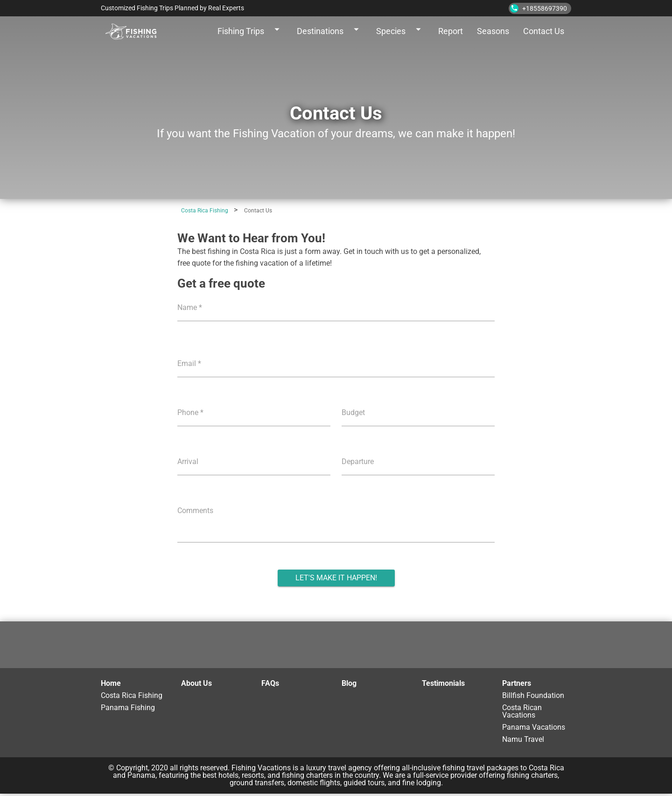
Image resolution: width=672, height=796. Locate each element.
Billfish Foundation (533, 696)
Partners (517, 683)
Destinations (329, 31)
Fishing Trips (250, 31)
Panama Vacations (534, 728)
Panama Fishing (128, 708)
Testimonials (443, 683)
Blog (349, 683)
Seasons (493, 31)
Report (451, 31)
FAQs (270, 683)
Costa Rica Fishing (132, 696)
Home (111, 683)
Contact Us (544, 31)
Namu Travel (523, 740)
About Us (196, 683)
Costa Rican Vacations (522, 712)
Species (400, 31)
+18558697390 (539, 8)
